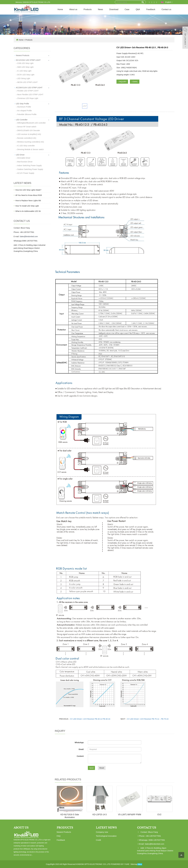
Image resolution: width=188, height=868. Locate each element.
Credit (98, 840)
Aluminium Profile (24, 107)
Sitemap (134, 864)
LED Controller (22, 120)
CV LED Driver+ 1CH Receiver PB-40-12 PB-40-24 (90, 719)
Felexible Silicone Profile (27, 114)
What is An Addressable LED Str (28, 211)
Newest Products (23, 55)
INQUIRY (122, 82)
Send (91, 768)
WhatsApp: (79, 742)
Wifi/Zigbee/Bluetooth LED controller (32, 123)
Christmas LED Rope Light (28, 98)
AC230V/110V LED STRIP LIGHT (29, 88)
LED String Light (24, 78)
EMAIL (135, 82)
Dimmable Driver (24, 158)
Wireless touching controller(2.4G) (31, 142)
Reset (102, 768)
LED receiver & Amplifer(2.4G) (29, 134)
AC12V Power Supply (26, 173)
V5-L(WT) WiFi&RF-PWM (130, 815)
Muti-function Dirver (25, 162)
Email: (81, 749)
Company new (102, 832)
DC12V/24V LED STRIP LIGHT (28, 60)
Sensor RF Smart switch (27, 127)
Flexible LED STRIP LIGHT (28, 91)
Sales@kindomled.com (29, 236)
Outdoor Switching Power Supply (30, 169)
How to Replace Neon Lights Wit (28, 201)
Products (88, 9)
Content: (80, 756)
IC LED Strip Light (24, 71)
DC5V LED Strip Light (26, 75)
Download (114, 9)
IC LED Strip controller (26, 146)
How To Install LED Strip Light (27, 206)
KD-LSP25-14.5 (100, 815)
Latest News (106, 828)
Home (60, 9)
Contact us (166, 9)
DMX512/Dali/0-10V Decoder (29, 130)
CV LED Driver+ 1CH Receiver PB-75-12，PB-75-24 (148, 719)
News (100, 9)
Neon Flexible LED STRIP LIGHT (30, 95)
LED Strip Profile (22, 104)
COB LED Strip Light (25, 63)
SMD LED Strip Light (25, 67)
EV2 (159, 815)
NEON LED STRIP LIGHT (27, 82)
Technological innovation (106, 836)
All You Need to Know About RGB (29, 195)
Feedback (151, 9)
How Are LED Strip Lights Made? (28, 190)
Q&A (138, 9)
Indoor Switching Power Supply (29, 166)
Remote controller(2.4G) (27, 138)
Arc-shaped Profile (24, 111)
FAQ (59, 836)
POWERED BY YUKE (120, 864)
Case (127, 9)
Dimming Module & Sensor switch (30, 149)
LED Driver (20, 155)
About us (73, 9)
